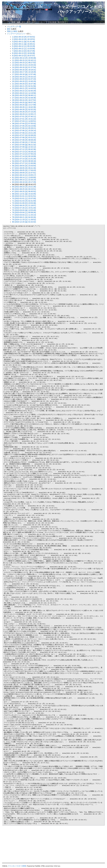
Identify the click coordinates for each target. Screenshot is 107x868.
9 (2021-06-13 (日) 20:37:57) (24, 56)
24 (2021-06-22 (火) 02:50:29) (24, 91)
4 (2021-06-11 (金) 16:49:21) (24, 44)
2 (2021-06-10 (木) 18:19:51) (24, 39)
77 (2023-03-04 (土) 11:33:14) (24, 215)
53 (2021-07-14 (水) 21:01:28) (24, 159)
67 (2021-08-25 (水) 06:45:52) (24, 191)
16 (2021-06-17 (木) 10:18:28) (24, 72)
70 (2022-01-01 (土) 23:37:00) (24, 198)
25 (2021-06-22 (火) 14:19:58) (24, 93)
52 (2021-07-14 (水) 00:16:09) (24, 156)
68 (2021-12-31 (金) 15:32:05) (24, 194)
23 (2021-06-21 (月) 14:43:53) (24, 88)
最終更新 (61, 22)
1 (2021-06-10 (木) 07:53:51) (24, 37)
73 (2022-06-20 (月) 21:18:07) (24, 205)
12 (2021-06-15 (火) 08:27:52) (24, 63)
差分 (24, 22)
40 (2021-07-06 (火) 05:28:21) (24, 128)
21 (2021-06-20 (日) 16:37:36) (24, 84)
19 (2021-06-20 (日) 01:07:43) (24, 79)
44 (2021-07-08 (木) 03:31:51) (24, 138)
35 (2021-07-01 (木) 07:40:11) (24, 116)
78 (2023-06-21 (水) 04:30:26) (24, 217)
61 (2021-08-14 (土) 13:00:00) (24, 177)
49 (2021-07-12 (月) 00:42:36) (24, 149)
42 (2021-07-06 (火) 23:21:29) (24, 133)
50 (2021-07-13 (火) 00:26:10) (24, 152)
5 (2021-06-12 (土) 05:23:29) (24, 46)
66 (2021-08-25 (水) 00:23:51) (24, 189)
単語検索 (53, 22)
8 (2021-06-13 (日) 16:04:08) (24, 53)
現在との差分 (12, 31)
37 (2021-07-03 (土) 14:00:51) (24, 121)
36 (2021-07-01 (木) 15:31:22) (24, 119)
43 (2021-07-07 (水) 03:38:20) (24, 135)
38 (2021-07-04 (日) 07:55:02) (24, 123)
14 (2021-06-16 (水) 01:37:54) (24, 67)
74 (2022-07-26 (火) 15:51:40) (24, 208)
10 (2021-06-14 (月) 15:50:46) (24, 58)
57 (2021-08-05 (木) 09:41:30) (24, 168)
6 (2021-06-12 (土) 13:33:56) (24, 49)
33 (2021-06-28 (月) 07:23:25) (24, 112)
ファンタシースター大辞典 (17, 866)
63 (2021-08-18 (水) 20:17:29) (24, 182)
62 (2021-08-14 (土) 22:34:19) (24, 180)
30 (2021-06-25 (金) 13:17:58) (24, 105)
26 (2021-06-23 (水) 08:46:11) (24, 95)
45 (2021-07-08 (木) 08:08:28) (24, 140)
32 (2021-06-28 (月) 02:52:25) (24, 109)
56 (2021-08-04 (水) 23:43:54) (24, 166)
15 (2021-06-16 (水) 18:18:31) (24, 70)
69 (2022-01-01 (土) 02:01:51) (24, 196)
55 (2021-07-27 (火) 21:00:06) (24, 163)
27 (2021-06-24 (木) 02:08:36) (24, 98)
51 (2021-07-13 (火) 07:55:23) (24, 154)
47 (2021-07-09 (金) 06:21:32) (24, 145)
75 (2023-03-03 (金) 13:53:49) (24, 210)
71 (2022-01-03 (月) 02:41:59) (24, 201)
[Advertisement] (53, 844)
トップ (6, 22)
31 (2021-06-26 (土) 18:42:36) (24, 107)
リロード (42, 22)
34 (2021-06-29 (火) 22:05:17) (24, 114)
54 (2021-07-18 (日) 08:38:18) (24, 161)
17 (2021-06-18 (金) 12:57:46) (24, 74)
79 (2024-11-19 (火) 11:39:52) (24, 220)
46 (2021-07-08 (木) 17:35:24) (24, 142)
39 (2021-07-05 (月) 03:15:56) (24, 126)
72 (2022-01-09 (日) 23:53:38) (24, 203)
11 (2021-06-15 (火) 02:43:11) (24, 60)
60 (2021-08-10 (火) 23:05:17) (24, 175)
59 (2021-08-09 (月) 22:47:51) (24, 173)
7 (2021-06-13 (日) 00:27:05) (24, 51)
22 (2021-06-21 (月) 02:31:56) (24, 86)
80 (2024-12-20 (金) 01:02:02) (24, 222)
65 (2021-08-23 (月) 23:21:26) (24, 187)
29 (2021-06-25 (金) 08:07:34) (24, 102)
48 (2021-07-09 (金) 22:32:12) (24, 147)
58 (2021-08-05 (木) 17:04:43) (24, 170)
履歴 (29, 22)
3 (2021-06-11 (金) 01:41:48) (24, 42)
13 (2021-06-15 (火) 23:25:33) (24, 65)
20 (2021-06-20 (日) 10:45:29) (24, 81)
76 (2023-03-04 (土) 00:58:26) (24, 212)
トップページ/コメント (77, 6)
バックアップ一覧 (14, 27)
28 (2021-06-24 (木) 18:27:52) (24, 100)
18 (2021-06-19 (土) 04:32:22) (24, 77)
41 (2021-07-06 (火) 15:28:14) (24, 131)
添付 (34, 22)
